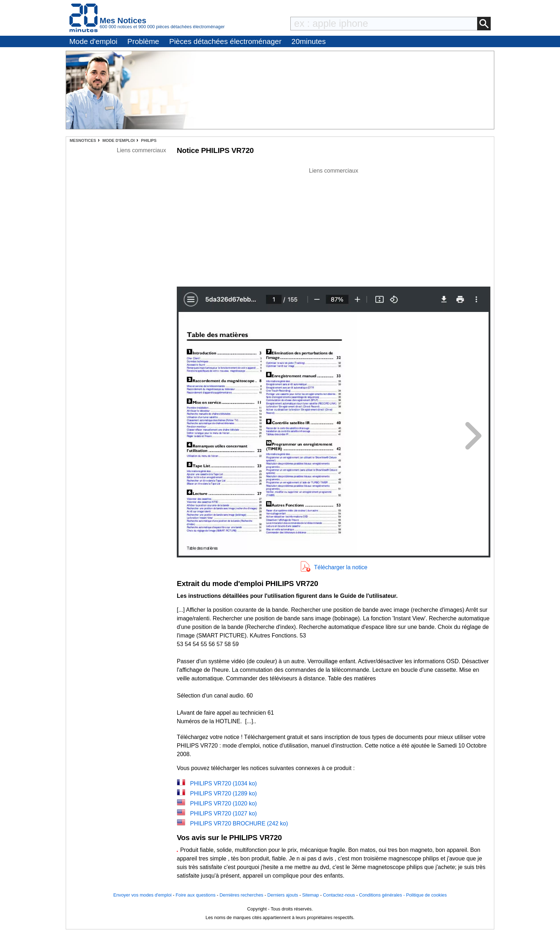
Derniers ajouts (283, 895)
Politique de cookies (426, 895)
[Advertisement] (334, 225)
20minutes (309, 41)
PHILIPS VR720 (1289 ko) (223, 793)
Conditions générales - (382, 895)
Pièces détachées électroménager (225, 41)
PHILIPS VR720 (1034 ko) (223, 783)
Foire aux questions (196, 895)
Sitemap (311, 895)
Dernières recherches (241, 895)
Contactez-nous (339, 895)
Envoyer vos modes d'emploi (142, 895)
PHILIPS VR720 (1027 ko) (223, 813)
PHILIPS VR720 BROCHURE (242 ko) (239, 823)
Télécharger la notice (341, 567)
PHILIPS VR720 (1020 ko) (223, 803)
